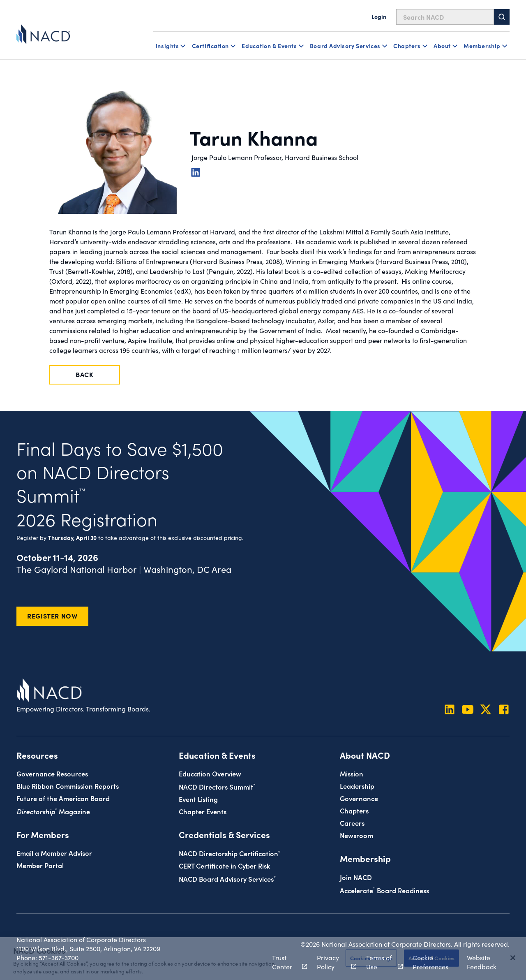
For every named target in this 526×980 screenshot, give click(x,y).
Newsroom (356, 835)
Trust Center (285, 962)
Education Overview (210, 773)
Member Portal (40, 865)
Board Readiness (384, 890)
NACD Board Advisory (227, 879)
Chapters (354, 810)
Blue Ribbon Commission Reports (68, 786)
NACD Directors (217, 787)
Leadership (357, 786)
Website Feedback (482, 962)
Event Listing (198, 799)
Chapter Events (203, 811)
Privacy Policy (332, 962)
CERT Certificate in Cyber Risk (224, 865)
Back (85, 374)
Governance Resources (52, 773)
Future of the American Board (63, 798)
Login (379, 16)
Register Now (52, 616)
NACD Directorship (230, 853)
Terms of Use (380, 962)
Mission (352, 773)
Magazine (53, 811)
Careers (352, 823)
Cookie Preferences (430, 962)
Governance (359, 798)
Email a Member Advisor (54, 853)
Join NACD (356, 877)
